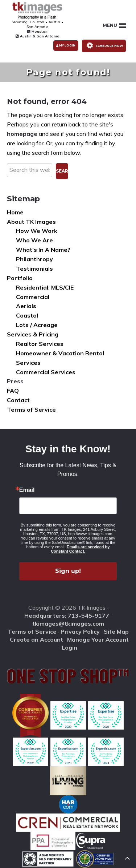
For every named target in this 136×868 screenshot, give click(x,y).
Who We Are (34, 240)
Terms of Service (31, 409)
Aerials (26, 306)
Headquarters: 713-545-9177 (67, 615)
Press (15, 381)
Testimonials (34, 269)
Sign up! (68, 571)
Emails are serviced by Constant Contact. (80, 549)
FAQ (13, 391)
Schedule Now (104, 45)
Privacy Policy (80, 631)
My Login (66, 45)
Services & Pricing (33, 334)
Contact (18, 400)
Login (69, 647)
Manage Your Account (98, 639)
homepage (22, 134)
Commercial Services (46, 372)
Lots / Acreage (37, 325)
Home (15, 212)
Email (27, 490)
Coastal (27, 315)
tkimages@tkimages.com (68, 623)
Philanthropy (34, 259)
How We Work (37, 231)
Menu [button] (114, 25)
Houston (37, 31)
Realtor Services (40, 344)
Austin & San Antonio (38, 36)
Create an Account (36, 639)
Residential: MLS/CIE (45, 287)
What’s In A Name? (43, 250)
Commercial (33, 297)
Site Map (116, 631)
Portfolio (20, 278)
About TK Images (31, 222)
